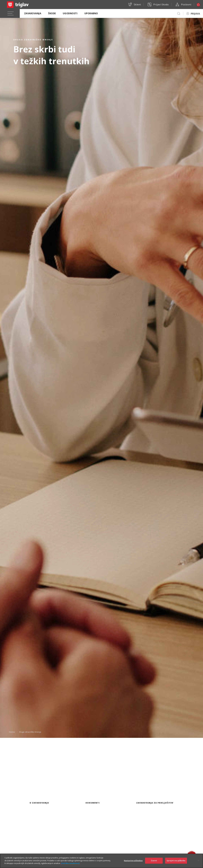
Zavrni (154, 863)
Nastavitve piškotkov (133, 863)
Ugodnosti (70, 13)
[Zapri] (198, 863)
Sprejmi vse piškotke (176, 863)
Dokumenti (93, 803)
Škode (52, 13)
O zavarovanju (39, 803)
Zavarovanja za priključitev (155, 803)
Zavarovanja (33, 13)
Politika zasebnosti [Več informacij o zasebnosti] (71, 866)
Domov (12, 732)
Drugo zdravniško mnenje (30, 732)
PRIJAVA (195, 14)
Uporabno (91, 13)
